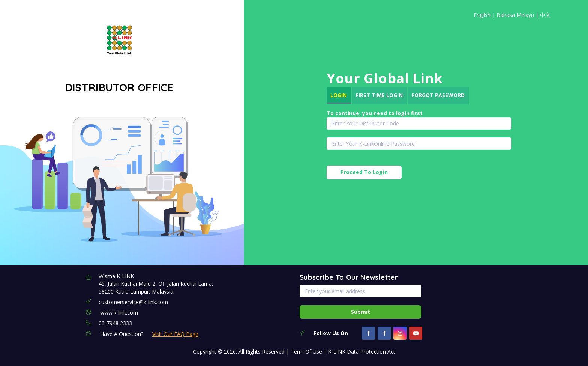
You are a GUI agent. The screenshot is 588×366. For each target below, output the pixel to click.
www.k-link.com (119, 313)
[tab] (339, 96)
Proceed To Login (364, 172)
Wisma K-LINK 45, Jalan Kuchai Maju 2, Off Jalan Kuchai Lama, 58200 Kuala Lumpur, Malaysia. (156, 284)
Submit (361, 312)
